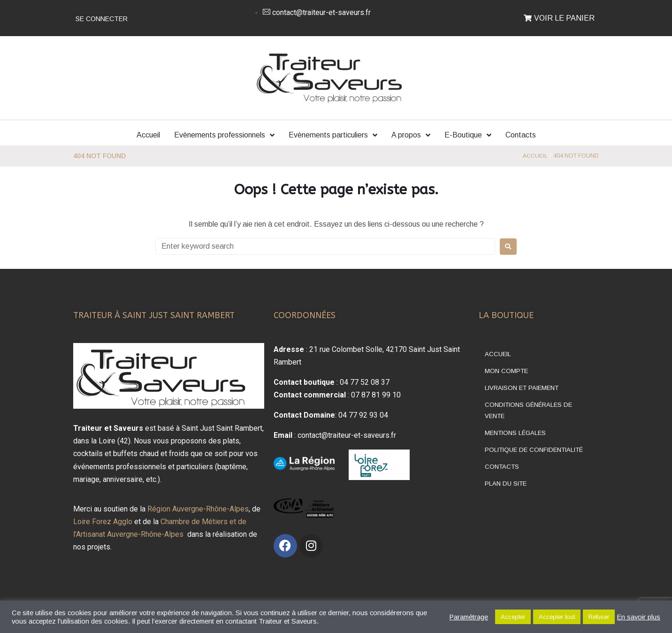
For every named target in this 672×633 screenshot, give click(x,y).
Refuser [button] (599, 617)
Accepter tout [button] (557, 617)
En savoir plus (639, 617)
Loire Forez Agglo (103, 522)
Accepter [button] (513, 617)
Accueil (535, 156)
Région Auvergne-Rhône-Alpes (198, 509)
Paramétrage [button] (469, 617)
